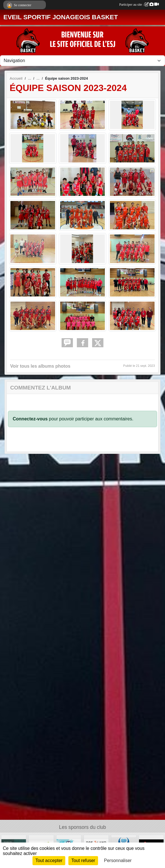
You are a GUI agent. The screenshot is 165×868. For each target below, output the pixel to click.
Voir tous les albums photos (40, 366)
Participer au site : (139, 5)
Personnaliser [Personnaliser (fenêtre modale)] (118, 860)
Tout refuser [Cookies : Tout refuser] (83, 860)
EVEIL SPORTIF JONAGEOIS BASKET (61, 17)
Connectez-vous (30, 419)
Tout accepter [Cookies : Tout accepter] (49, 860)
